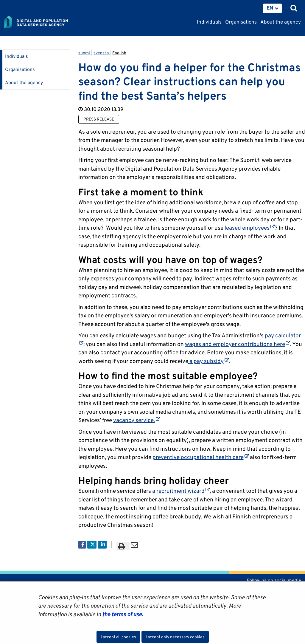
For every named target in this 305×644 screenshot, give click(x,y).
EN (270, 8)
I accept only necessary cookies (175, 637)
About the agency (24, 82)
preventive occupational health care (201, 457)
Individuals (17, 56)
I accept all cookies (118, 637)
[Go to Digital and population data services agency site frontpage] (49, 22)
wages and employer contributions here (238, 344)
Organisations (20, 69)
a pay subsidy (208, 361)
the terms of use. (122, 614)
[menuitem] (272, 8)
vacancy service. (137, 420)
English (119, 53)
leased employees (250, 228)
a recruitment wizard (181, 491)
